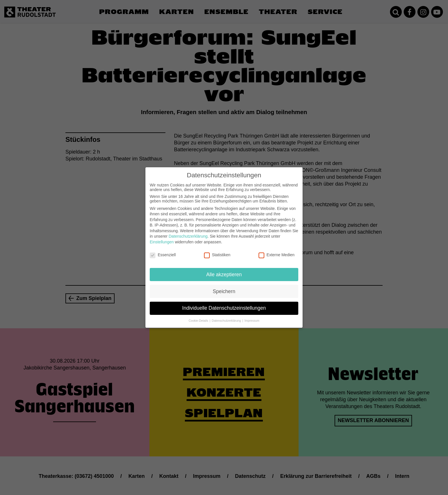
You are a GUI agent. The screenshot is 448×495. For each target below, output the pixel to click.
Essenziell (163, 251)
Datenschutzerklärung (188, 232)
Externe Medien (277, 251)
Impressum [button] (252, 317)
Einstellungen (162, 238)
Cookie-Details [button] (199, 317)
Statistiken (217, 251)
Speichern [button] (224, 287)
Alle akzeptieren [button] (224, 271)
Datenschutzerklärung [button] (227, 317)
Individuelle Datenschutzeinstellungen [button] (224, 304)
